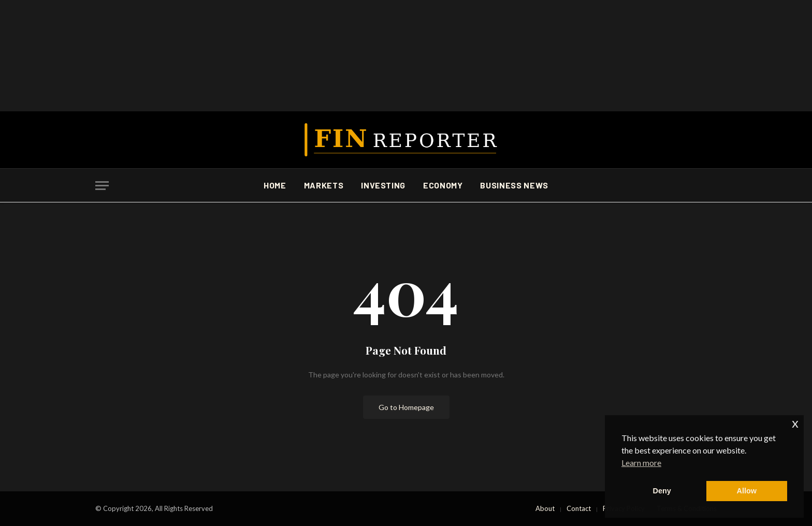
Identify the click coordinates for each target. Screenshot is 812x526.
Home (275, 185)
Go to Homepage (406, 407)
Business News (514, 185)
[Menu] (102, 186)
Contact (579, 508)
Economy (443, 185)
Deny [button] (662, 491)
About (545, 508)
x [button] (795, 423)
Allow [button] (747, 491)
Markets (324, 185)
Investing (383, 185)
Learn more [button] (641, 463)
